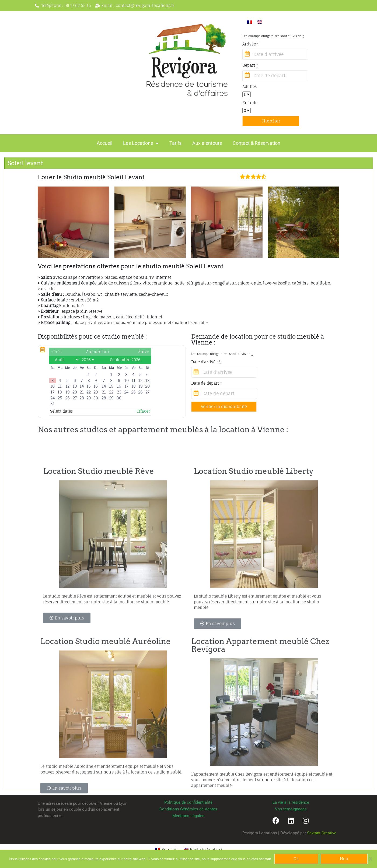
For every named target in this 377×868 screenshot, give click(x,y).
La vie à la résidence (291, 802)
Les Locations (141, 143)
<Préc (56, 352)
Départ (250, 65)
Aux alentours (207, 143)
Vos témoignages (291, 809)
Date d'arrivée (206, 362)
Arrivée (251, 44)
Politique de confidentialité (188, 802)
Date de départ (207, 383)
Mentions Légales (188, 816)
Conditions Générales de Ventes (188, 809)
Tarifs (175, 143)
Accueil (104, 143)
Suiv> (144, 352)
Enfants (250, 103)
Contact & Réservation (256, 143)
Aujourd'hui (98, 352)
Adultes (249, 87)
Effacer (143, 411)
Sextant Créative (322, 833)
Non (344, 859)
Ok (296, 859)
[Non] (370, 859)
